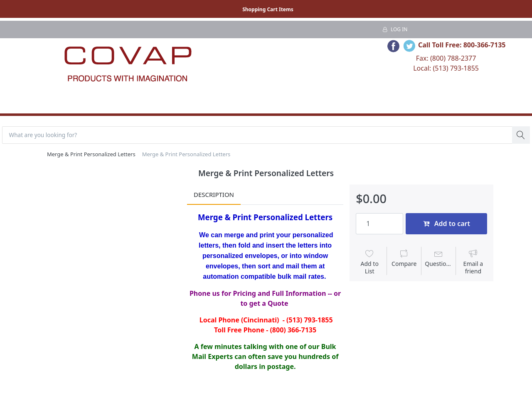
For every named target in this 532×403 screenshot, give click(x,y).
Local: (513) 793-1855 (446, 68)
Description (214, 195)
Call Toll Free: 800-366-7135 (462, 45)
